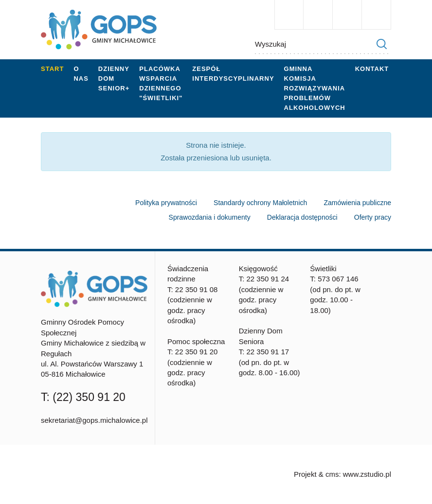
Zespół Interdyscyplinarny (233, 74)
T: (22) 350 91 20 (83, 397)
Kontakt (372, 69)
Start (52, 69)
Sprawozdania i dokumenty (210, 217)
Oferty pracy (373, 217)
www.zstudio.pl (367, 474)
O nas (81, 74)
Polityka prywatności (166, 203)
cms (332, 474)
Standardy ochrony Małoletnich (260, 203)
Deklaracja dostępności (302, 217)
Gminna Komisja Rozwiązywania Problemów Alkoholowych (315, 88)
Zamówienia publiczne (357, 203)
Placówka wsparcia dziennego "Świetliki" (161, 83)
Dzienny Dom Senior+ (114, 78)
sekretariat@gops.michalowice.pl (94, 420)
